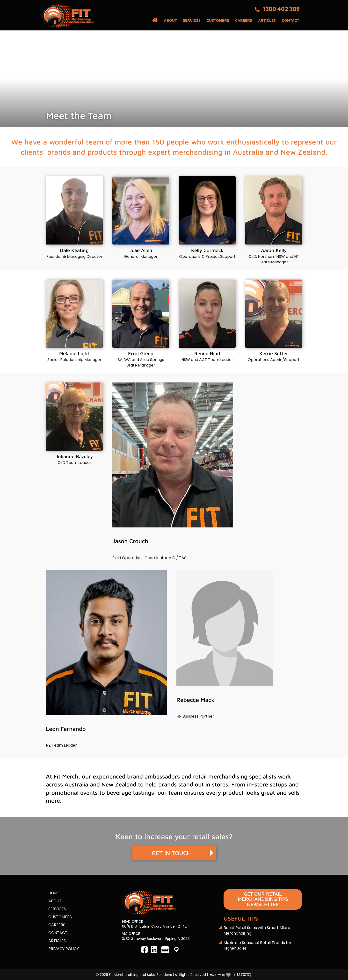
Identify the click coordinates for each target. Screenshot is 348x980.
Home (54, 893)
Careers (244, 20)
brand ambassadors (153, 776)
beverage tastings (130, 793)
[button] (174, 853)
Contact (290, 20)
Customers (218, 20)
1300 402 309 (281, 9)
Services (192, 20)
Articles (267, 20)
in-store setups (267, 784)
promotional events (72, 793)
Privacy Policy (64, 949)
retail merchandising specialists (235, 776)
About (170, 20)
